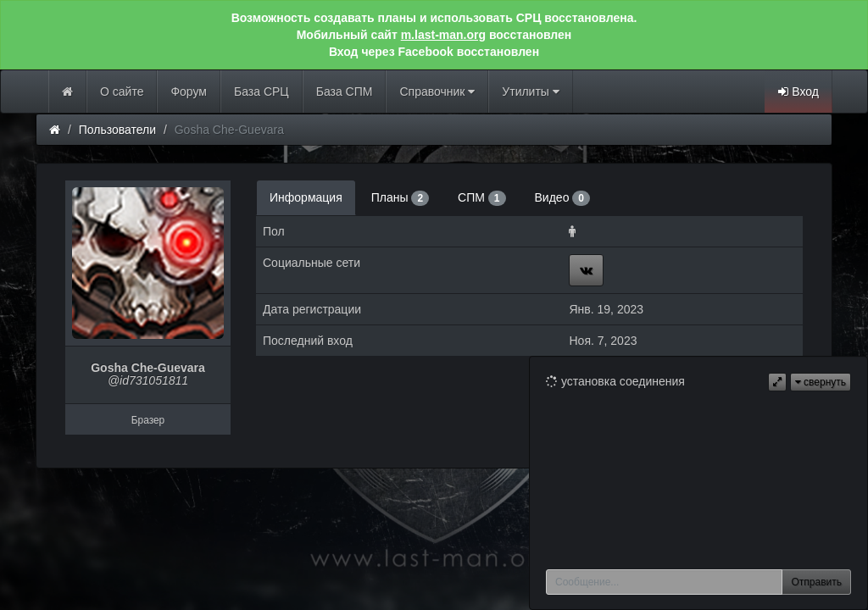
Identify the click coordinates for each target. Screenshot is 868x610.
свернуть (821, 382)
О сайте (122, 91)
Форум (189, 91)
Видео (562, 198)
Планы (400, 198)
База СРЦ (262, 91)
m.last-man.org (443, 35)
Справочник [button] (437, 91)
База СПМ (345, 91)
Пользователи (117, 130)
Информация (306, 197)
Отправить (816, 582)
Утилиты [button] (530, 91)
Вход (798, 91)
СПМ (481, 198)
